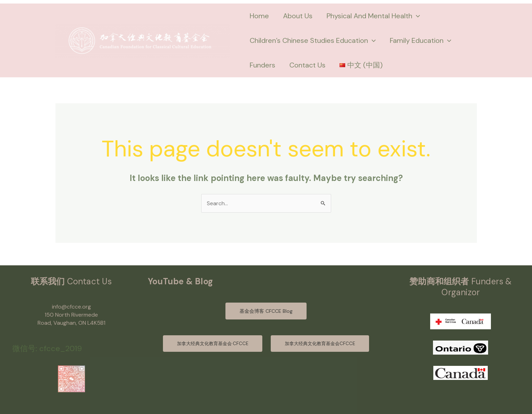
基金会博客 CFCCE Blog (266, 311)
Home (259, 16)
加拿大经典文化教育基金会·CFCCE (213, 344)
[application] (416, 16)
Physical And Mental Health (373, 16)
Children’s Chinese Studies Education (313, 40)
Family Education (421, 40)
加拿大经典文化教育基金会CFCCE (320, 344)
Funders (262, 65)
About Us (298, 16)
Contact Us (307, 65)
